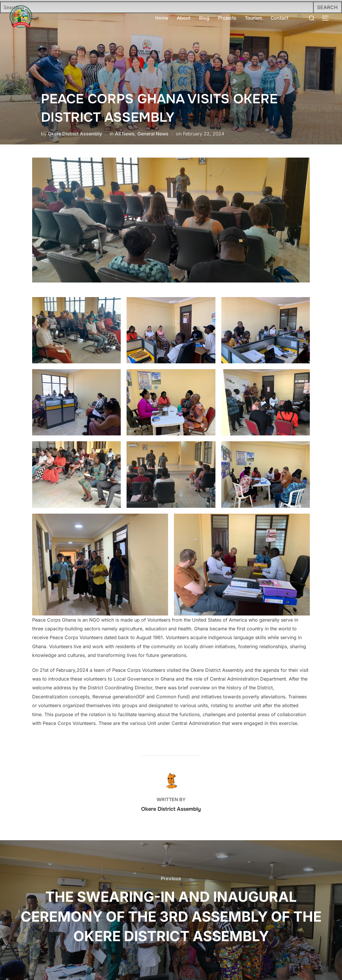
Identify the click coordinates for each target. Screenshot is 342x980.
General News (153, 134)
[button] (300, 18)
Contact (280, 18)
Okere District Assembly (75, 134)
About (184, 18)
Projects (227, 18)
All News (125, 134)
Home (162, 18)
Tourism (253, 18)
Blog (204, 18)
